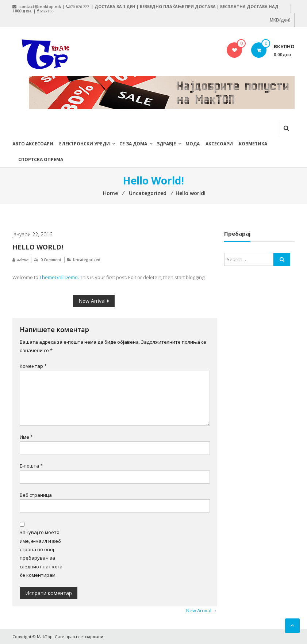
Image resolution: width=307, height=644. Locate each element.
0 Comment (51, 260)
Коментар (33, 366)
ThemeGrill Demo (59, 277)
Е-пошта (31, 466)
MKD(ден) (280, 20)
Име (26, 437)
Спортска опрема (41, 159)
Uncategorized (87, 260)
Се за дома (133, 144)
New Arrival (92, 301)
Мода (193, 144)
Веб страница (36, 495)
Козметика (253, 144)
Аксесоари (219, 144)
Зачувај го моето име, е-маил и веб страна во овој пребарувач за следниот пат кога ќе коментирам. (41, 554)
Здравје (166, 144)
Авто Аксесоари (33, 144)
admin (22, 260)
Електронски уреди (85, 144)
